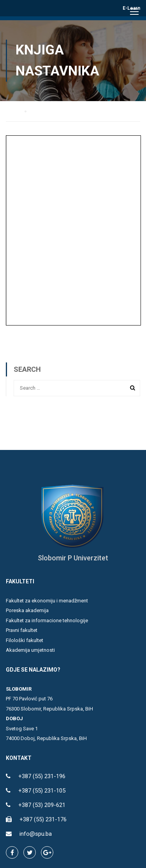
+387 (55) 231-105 (42, 791)
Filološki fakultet (25, 640)
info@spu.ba (36, 834)
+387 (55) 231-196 (42, 776)
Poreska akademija (27, 610)
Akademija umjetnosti (30, 650)
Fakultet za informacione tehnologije (47, 620)
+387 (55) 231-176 (43, 819)
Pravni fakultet (22, 630)
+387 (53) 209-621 (42, 805)
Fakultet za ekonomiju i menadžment (47, 601)
